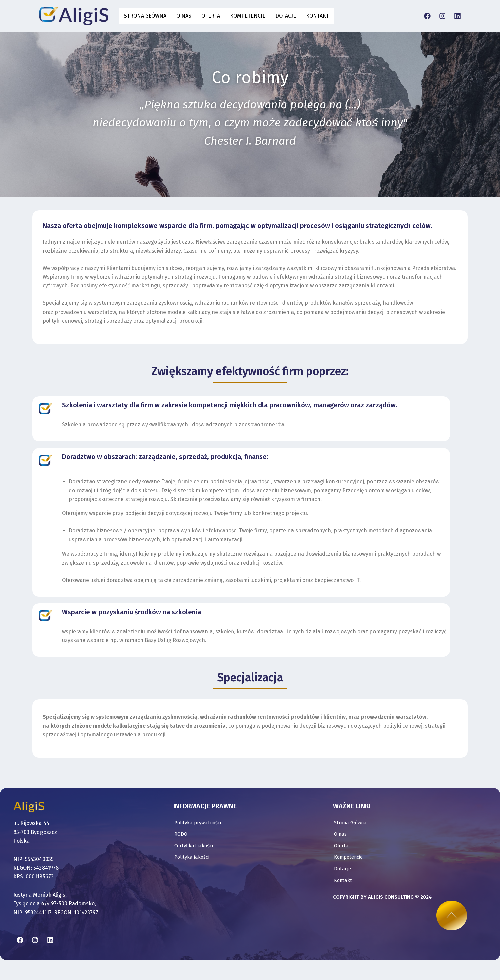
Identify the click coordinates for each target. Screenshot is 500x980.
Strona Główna (145, 16)
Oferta (211, 16)
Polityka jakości (193, 842)
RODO (182, 818)
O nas (184, 16)
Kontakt (317, 16)
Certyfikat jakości (195, 830)
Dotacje (286, 16)
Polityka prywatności (200, 806)
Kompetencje (248, 16)
